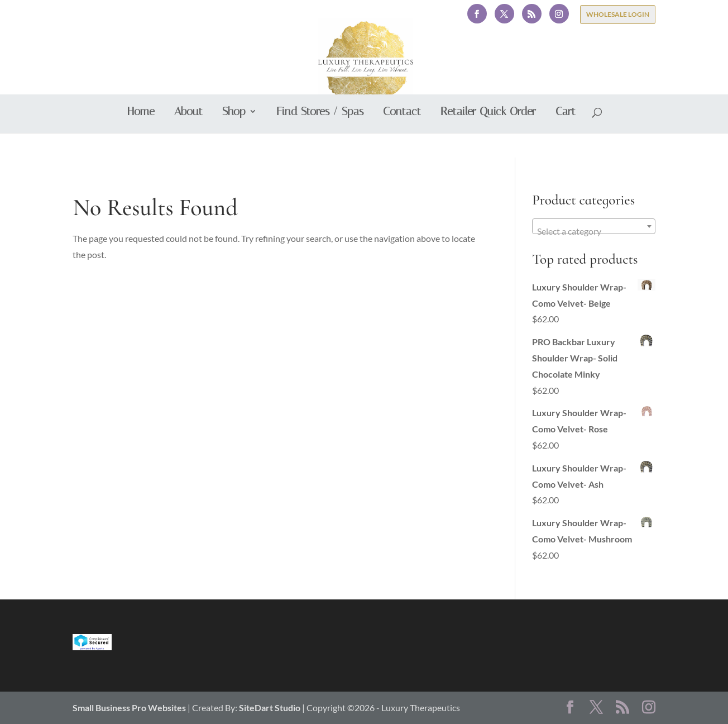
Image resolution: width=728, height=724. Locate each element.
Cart (566, 137)
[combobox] (593, 226)
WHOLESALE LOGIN (618, 14)
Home (141, 137)
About (188, 137)
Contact (402, 137)
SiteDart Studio (270, 708)
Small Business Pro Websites (130, 708)
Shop (234, 137)
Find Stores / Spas (320, 137)
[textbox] (593, 231)
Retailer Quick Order (488, 137)
